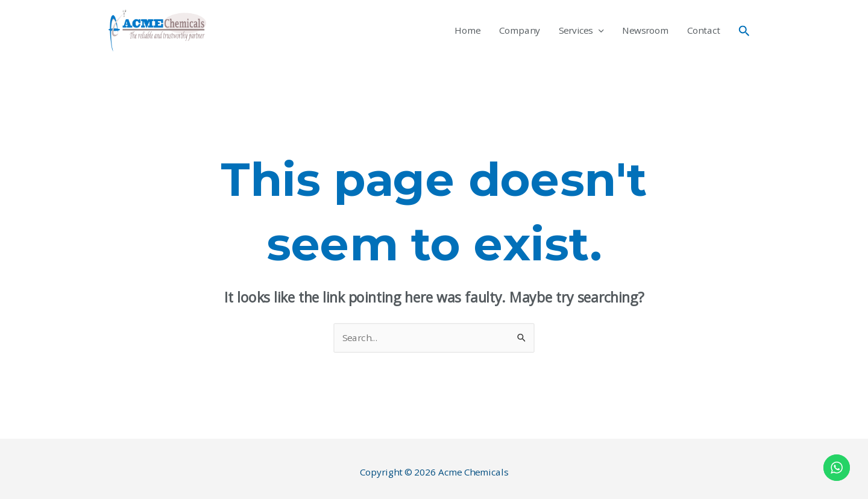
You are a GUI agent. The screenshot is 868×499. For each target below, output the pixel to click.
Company (520, 30)
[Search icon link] (744, 30)
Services (581, 30)
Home (467, 30)
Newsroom (645, 30)
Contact (703, 30)
